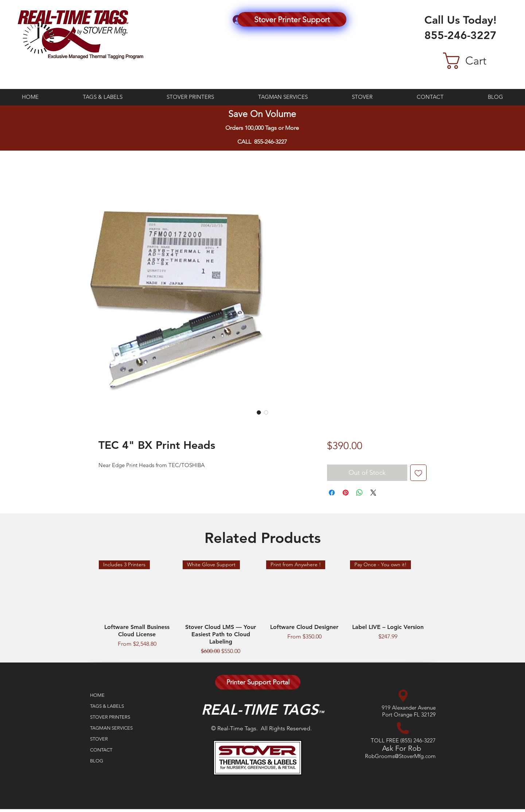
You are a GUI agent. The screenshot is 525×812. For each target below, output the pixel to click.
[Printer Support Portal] (258, 682)
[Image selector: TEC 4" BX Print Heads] (259, 412)
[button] (477, 61)
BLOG (97, 761)
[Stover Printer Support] (292, 19)
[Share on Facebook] (332, 493)
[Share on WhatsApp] (359, 493)
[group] (262, 608)
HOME (97, 695)
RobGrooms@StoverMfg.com (400, 756)
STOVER (99, 739)
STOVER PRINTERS (110, 717)
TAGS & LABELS (107, 706)
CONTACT (101, 750)
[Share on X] (373, 493)
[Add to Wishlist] (418, 473)
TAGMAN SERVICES (111, 728)
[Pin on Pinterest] (346, 493)
